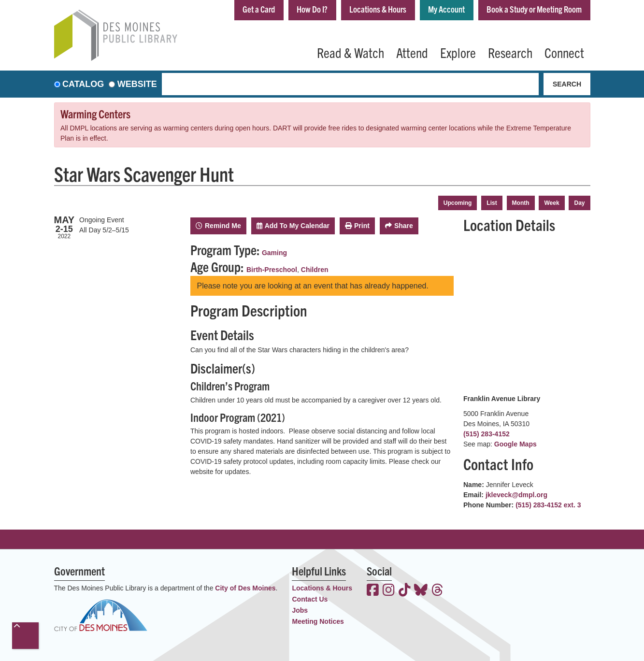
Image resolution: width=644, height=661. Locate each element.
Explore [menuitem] (458, 52)
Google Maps (515, 444)
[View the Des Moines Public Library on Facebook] (373, 591)
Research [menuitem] (510, 52)
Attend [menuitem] (412, 52)
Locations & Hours (378, 9)
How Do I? (312, 9)
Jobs (300, 610)
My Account (446, 9)
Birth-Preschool (272, 270)
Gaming (274, 253)
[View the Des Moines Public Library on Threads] (437, 591)
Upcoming (458, 203)
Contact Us (310, 599)
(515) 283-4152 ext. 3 (548, 505)
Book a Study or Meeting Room (534, 9)
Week (551, 203)
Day (579, 203)
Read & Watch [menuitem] (351, 52)
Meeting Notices (318, 621)
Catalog (83, 84)
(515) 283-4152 (487, 434)
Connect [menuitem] (564, 52)
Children (315, 270)
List (492, 203)
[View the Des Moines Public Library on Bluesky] (421, 591)
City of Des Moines (245, 588)
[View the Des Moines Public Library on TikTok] (405, 591)
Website (137, 84)
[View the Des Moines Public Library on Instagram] (389, 591)
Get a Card (259, 9)
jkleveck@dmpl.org (516, 495)
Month (521, 203)
